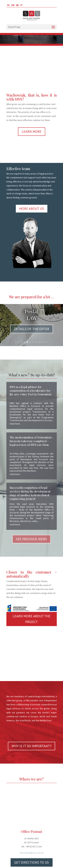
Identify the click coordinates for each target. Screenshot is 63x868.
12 (47, 342)
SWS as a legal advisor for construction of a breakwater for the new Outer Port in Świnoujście (31, 391)
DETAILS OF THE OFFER (32, 329)
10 (42, 342)
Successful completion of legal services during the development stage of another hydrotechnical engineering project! (30, 493)
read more (15, 424)
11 (44, 342)
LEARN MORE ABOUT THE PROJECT (32, 619)
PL (9, 5)
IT (22, 5)
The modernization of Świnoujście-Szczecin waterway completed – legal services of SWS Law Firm (31, 441)
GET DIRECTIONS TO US (32, 862)
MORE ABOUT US (32, 209)
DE (17, 5)
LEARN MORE (32, 132)
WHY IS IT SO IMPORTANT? (32, 746)
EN (13, 5)
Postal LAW (32, 315)
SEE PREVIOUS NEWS (32, 539)
